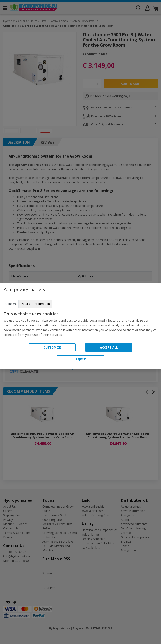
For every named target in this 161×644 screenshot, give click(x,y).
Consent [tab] (11, 304)
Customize (52, 347)
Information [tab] (42, 304)
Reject (81, 359)
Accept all (109, 347)
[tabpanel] (80, 324)
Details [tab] (25, 304)
